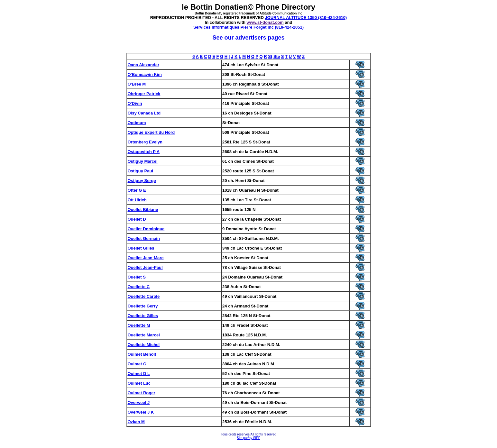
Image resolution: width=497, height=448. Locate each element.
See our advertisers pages (248, 38)
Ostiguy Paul (140, 171)
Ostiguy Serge (142, 181)
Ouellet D (137, 219)
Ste (277, 56)
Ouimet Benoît (142, 354)
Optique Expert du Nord (151, 132)
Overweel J (139, 402)
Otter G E (137, 190)
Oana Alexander (144, 65)
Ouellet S (137, 277)
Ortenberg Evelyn (145, 142)
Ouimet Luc (139, 383)
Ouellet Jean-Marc (146, 258)
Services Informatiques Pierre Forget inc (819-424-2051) (248, 27)
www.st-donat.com (265, 22)
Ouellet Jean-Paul (145, 267)
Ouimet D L (139, 374)
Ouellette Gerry (143, 306)
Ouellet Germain (144, 238)
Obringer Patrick (144, 94)
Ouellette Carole (144, 296)
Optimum (137, 123)
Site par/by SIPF (248, 438)
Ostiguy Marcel (143, 161)
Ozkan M (136, 422)
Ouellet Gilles (141, 248)
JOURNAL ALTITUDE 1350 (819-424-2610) (306, 18)
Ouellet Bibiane (143, 210)
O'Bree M (137, 84)
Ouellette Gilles (143, 316)
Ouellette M (139, 325)
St (270, 56)
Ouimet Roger (142, 393)
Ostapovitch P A (144, 152)
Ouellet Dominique (146, 229)
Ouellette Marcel (144, 335)
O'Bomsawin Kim (145, 74)
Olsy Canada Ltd (144, 113)
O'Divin (135, 103)
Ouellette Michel (144, 345)
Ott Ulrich (137, 200)
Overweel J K (141, 412)
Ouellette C (139, 287)
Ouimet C (137, 364)
